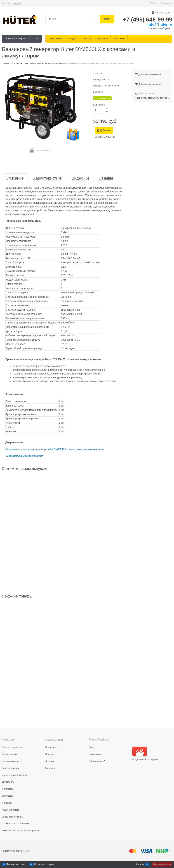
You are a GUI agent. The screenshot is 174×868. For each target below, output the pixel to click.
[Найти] (107, 19)
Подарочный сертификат (146, 754)
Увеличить (46, 151)
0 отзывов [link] (98, 74)
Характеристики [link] (48, 178)
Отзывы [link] (106, 178)
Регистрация (166, 3)
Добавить (105, 130)
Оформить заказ (162, 864)
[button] (107, 109)
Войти (154, 3)
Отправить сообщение (159, 28)
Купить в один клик (105, 136)
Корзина (140, 864)
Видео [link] (80, 178)
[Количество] (99, 110)
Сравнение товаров (44, 864)
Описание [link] (15, 178)
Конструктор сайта (12, 851)
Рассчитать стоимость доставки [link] (152, 98)
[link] (17, 3)
